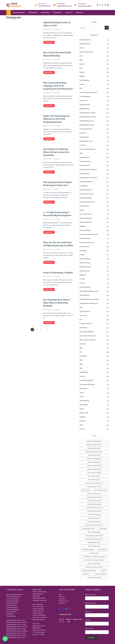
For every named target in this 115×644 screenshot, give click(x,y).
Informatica (57, 13)
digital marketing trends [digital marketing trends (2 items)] (94, 543)
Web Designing (37, 590)
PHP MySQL (36, 596)
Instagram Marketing (12, 601)
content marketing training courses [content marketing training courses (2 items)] (94, 525)
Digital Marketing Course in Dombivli (17, 627)
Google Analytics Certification (88, 178)
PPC (81, 320)
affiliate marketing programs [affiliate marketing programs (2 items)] (94, 459)
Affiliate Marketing (85, 44)
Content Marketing (85, 97)
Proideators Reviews (86, 324)
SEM (81, 348)
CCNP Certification (38, 611)
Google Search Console (87, 194)
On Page (82, 283)
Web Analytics (84, 405)
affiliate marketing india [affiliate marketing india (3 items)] (94, 455)
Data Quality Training (39, 626)
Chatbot (82, 84)
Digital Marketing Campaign (87, 113)
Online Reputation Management (89, 303)
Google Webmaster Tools (87, 202)
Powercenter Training (39, 630)
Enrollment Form (64, 601)
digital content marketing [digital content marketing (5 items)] (94, 532)
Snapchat (82, 376)
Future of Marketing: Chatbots (58, 273)
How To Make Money (86, 214)
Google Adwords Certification (88, 170)
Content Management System (88, 92)
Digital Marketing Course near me (16, 638)
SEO (81, 352)
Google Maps (83, 186)
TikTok (81, 393)
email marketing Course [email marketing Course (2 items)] (94, 546)
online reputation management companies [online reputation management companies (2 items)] (94, 557)
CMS (81, 88)
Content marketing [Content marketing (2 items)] (86, 490)
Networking (45, 13)
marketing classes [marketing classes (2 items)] (94, 553)
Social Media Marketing (86, 380)
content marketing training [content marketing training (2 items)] (94, 522)
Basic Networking (38, 604)
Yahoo (81, 425)
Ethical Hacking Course (86, 141)
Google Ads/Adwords (13, 610)
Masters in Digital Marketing (14, 595)
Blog (81, 68)
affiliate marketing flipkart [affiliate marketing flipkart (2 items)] (94, 448)
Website (82, 409)
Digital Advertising (85, 105)
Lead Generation (84, 247)
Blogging (82, 76)
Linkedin (82, 255)
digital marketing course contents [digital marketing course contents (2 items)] (94, 536)
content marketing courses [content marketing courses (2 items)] (94, 501)
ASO (81, 56)
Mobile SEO (83, 275)
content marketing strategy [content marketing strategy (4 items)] (94, 515)
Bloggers (82, 72)
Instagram (83, 226)
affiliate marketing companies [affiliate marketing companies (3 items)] (94, 445)
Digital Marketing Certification (88, 117)
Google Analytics (84, 174)
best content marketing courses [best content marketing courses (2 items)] (94, 483)
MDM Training (37, 628)
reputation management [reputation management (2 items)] (94, 564)
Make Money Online (85, 267)
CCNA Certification (38, 609)
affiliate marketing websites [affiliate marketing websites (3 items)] (94, 466)
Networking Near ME (39, 620)
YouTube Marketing (12, 608)
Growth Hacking (84, 206)
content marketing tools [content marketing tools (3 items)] (94, 518)
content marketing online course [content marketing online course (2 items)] (94, 508)
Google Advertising (85, 161)
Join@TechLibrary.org (64, 5)
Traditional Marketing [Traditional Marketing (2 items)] (100, 574)
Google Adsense (84, 157)
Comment (57, 29)
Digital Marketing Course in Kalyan (16, 629)
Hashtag (82, 210)
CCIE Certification (38, 613)
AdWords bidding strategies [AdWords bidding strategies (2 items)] (94, 441)
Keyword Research (85, 238)
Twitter (82, 397)
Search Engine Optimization (88, 336)
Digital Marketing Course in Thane (16, 625)
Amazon (82, 48)
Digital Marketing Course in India (16, 620)
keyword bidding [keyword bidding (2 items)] (103, 550)
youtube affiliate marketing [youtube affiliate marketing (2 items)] (94, 578)
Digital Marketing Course (87, 121)
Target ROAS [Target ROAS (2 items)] (86, 574)
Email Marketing (84, 137)
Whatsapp (82, 417)
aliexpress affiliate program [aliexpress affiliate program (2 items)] (94, 469)
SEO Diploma (10, 614)
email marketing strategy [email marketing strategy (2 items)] (88, 550)
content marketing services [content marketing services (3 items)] (94, 511)
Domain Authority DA (86, 129)
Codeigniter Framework (39, 600)
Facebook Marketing (12, 599)
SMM (81, 364)
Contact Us (80, 13)
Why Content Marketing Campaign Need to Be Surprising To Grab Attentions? (58, 86)
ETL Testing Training (39, 632)
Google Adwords (84, 165)
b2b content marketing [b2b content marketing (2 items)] (94, 476)
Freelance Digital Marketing (87, 149)
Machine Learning (85, 263)
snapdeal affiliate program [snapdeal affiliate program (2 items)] (89, 571)
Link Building (83, 251)
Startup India (83, 389)
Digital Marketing (18, 13)
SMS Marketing (84, 372)
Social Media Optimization (87, 384)
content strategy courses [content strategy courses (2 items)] (88, 529)
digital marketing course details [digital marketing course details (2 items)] (94, 539)
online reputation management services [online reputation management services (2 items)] (94, 560)
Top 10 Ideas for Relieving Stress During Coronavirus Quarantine (56, 152)
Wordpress (83, 421)
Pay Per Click (83, 316)
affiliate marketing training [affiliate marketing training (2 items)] (94, 462)
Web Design (33, 13)
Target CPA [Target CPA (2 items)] (104, 571)
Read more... (49, 42)
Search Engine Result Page (87, 340)
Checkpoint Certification (40, 617)
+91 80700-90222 (44, 5)
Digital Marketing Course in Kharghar (17, 631)
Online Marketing (84, 295)
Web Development (38, 594)
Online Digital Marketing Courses (89, 291)
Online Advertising (85, 287)
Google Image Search (86, 182)
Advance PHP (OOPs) (39, 598)
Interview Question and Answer (89, 234)
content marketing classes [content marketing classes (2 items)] (94, 494)
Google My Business (86, 190)
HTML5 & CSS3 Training (40, 592)
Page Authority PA (85, 311)
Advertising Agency (85, 40)
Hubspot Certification (86, 218)
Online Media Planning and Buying (89, 299)
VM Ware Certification (39, 615)
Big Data (82, 64)
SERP (81, 360)
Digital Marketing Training (87, 125)
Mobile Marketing (84, 271)
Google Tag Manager (86, 198)
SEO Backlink (83, 356)
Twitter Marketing (11, 605)
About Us (68, 13)
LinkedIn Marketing (12, 603)
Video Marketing (84, 401)
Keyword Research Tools (87, 243)
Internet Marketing (85, 230)
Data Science (83, 101)
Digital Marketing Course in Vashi (16, 633)
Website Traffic (84, 413)
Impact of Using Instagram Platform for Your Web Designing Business (56, 119)
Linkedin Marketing (85, 259)
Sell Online (83, 344)
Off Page (82, 279)
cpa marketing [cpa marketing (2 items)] (103, 529)
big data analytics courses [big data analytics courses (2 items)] (94, 487)
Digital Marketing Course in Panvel (16, 635)
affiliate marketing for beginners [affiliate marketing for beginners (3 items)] (94, 452)
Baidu (81, 60)
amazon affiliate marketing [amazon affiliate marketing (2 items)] (94, 473)
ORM (81, 307)
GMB (81, 153)
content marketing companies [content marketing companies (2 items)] (94, 497)
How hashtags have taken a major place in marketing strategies (57, 303)
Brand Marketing (84, 80)
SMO (81, 368)
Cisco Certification (38, 607)
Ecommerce (83, 133)
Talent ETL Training (38, 634)
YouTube (82, 429)
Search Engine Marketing (87, 332)
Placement (62, 603)
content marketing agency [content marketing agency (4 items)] (101, 490)
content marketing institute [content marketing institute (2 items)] (94, 504)
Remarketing (83, 328)
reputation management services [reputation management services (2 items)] (94, 567)
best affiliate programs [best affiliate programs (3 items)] (94, 480)
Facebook (82, 145)
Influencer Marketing (85, 222)
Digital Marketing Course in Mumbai (17, 622)
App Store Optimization (86, 52)
